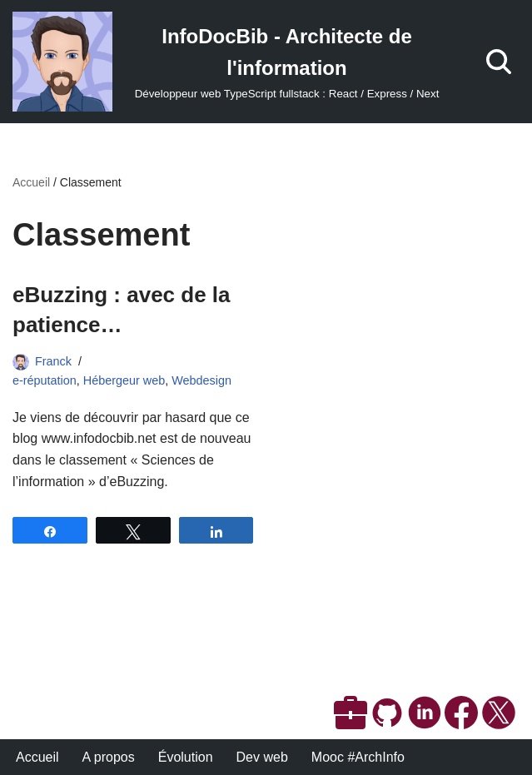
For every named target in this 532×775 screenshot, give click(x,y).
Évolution (186, 757)
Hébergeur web (124, 380)
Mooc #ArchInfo (358, 757)
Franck (53, 361)
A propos (109, 757)
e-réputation (45, 380)
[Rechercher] (499, 62)
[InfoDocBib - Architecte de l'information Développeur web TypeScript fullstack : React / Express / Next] (233, 62)
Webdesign (201, 380)
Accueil (31, 182)
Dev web (262, 757)
